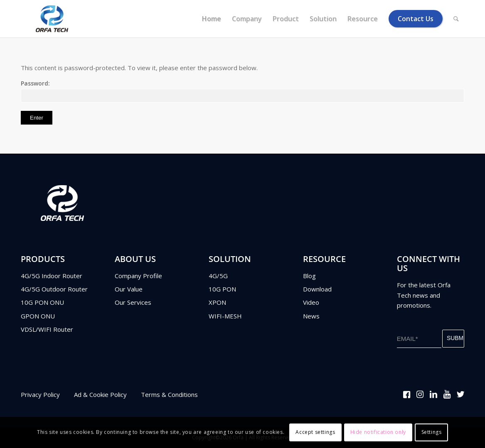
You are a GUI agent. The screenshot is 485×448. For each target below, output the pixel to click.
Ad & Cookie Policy (100, 394)
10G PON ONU (42, 302)
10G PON (222, 289)
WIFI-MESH (225, 316)
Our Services (133, 302)
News (311, 316)
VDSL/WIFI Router (47, 329)
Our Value (129, 289)
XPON (217, 302)
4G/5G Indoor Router (52, 276)
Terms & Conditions (169, 394)
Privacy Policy (40, 394)
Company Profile (138, 276)
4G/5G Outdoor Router (54, 289)
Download (317, 289)
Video (311, 302)
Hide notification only (378, 432)
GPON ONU (38, 316)
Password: (242, 91)
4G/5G (218, 276)
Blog (309, 276)
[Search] (456, 19)
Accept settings (315, 432)
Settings (432, 432)
